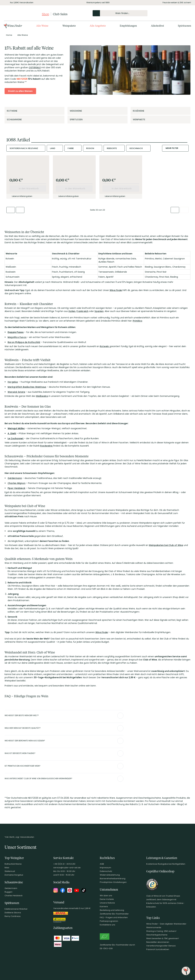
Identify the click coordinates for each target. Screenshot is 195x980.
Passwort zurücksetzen (158, 949)
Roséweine (47, 446)
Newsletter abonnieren (158, 942)
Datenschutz (106, 871)
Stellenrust (10, 871)
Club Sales (60, 14)
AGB (102, 864)
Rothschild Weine (13, 864)
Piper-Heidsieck (16, 488)
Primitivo (137, 321)
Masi (7, 868)
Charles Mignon (17, 483)
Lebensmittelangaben (21, 196)
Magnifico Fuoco (17, 337)
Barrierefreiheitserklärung (113, 879)
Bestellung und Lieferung (112, 910)
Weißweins (42, 396)
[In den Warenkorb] (28, 189)
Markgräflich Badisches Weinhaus (27, 387)
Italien (72, 311)
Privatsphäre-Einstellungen (113, 882)
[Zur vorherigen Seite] (20, 210)
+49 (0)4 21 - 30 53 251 (64, 864)
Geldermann (15, 478)
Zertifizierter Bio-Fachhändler (114, 914)
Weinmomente (154, 927)
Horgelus (13, 382)
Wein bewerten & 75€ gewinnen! (163, 938)
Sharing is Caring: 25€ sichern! (161, 931)
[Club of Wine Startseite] (23, 14)
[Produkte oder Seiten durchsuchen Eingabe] (120, 13)
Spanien (99, 311)
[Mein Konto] (176, 13)
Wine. (102, 632)
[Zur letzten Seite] (184, 210)
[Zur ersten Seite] (11, 210)
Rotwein (105, 346)
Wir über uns (106, 896)
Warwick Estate (16, 392)
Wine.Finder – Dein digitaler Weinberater (166, 924)
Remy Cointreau (13, 916)
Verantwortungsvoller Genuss (161, 946)
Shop (45, 14)
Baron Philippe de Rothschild (24, 342)
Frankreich (82, 311)
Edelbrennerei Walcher (16, 909)
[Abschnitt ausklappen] (120, 716)
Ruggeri (8, 892)
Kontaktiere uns (107, 925)
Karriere (104, 906)
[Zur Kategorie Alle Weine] (23, 35)
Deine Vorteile (107, 899)
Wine (112, 290)
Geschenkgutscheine (157, 935)
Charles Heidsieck (14, 896)
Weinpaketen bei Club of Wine (166, 545)
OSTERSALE (35, 68)
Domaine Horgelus (14, 875)
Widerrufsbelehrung (110, 875)
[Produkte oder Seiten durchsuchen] (96, 13)
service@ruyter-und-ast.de (67, 868)
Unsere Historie (107, 903)
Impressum (105, 868)
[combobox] (26, 148)
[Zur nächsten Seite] (175, 210)
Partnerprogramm (109, 921)
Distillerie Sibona (13, 913)
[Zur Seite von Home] (9, 35)
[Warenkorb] (186, 13)
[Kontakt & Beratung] (171, 13)
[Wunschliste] (181, 13)
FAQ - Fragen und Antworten (114, 917)
